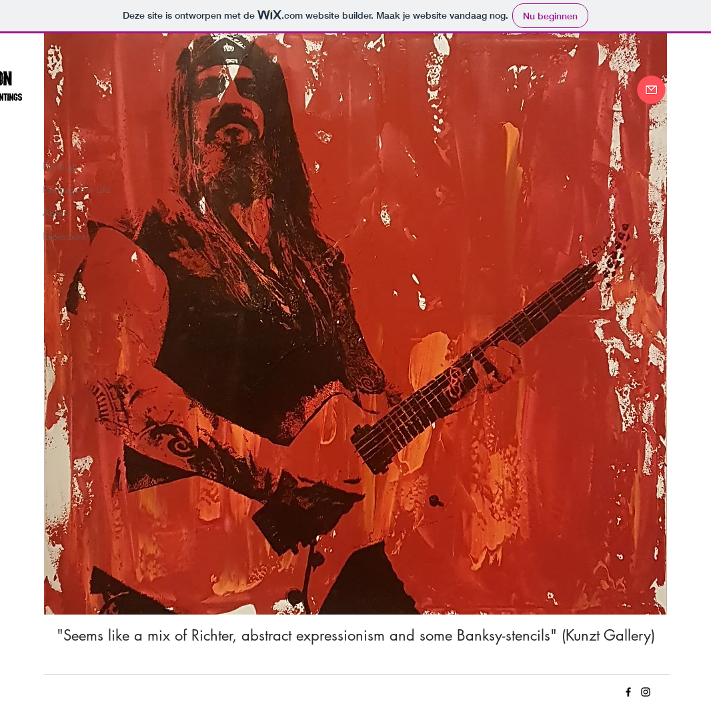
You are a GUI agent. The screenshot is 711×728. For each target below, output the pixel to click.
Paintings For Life (77, 190)
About (55, 213)
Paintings (60, 166)
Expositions (65, 236)
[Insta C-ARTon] (646, 692)
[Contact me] (651, 90)
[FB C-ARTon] (628, 692)
